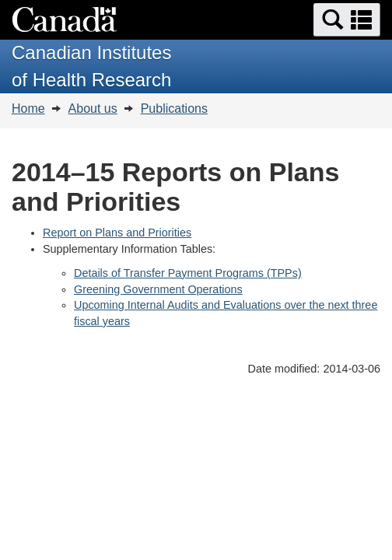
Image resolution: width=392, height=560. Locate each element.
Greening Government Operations (158, 289)
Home (28, 108)
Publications (174, 108)
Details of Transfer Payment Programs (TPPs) (188, 273)
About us (93, 108)
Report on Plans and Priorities (117, 233)
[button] (347, 20)
